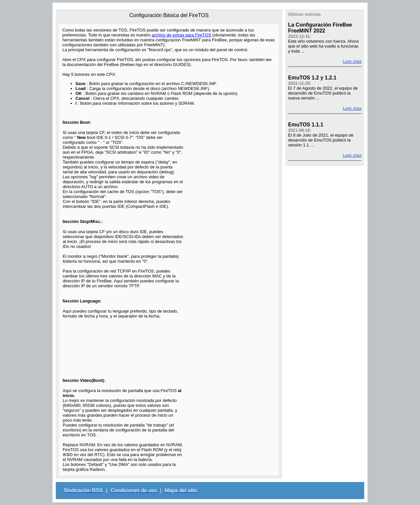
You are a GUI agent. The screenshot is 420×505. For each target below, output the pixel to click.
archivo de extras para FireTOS (181, 35)
